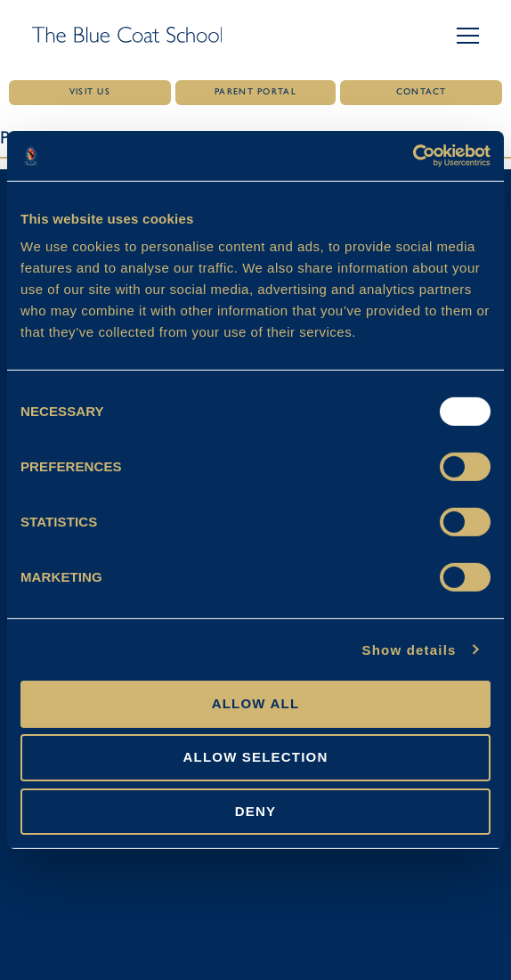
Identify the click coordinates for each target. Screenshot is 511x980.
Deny (255, 810)
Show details (409, 649)
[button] (468, 36)
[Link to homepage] (127, 36)
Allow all (256, 703)
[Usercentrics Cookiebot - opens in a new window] (413, 156)
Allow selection (256, 757)
